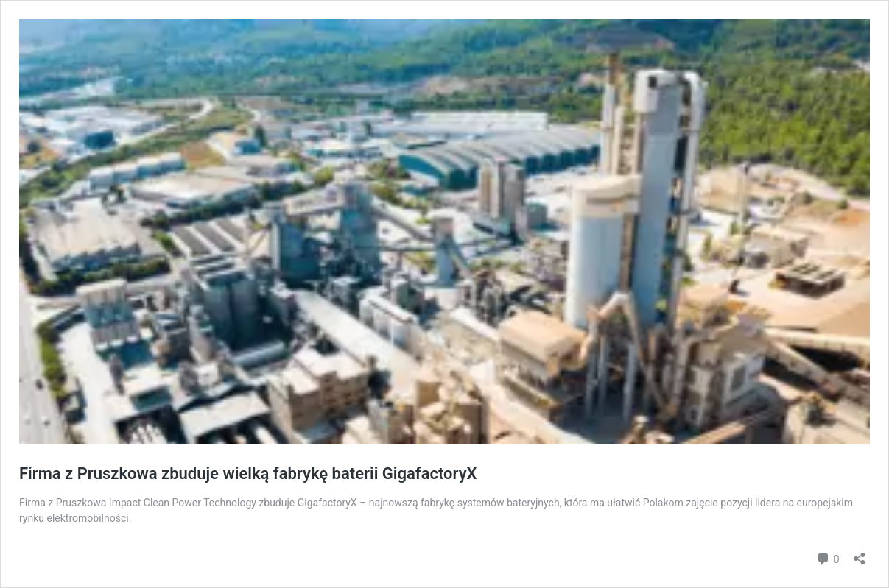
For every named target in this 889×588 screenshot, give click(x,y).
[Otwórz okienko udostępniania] (860, 554)
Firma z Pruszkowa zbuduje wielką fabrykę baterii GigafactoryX (248, 474)
